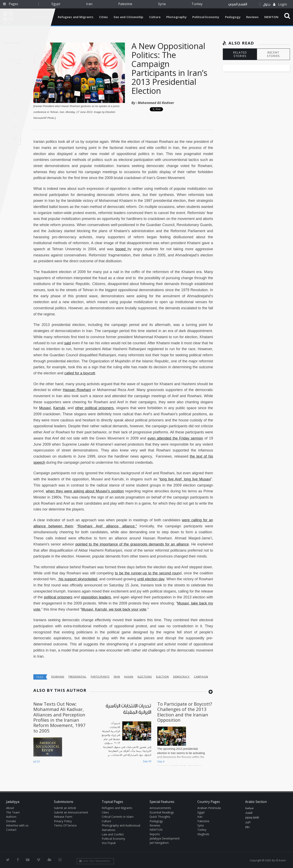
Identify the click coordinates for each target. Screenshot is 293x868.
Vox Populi (109, 843)
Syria (162, 4)
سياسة (249, 808)
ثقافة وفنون (252, 818)
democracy (181, 677)
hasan (129, 677)
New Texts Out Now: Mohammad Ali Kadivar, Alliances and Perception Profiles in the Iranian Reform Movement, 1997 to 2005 (60, 717)
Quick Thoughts (160, 817)
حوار (247, 827)
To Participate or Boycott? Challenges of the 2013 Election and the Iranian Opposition (185, 712)
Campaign (201, 677)
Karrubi (59, 408)
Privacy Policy (63, 821)
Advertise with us (17, 825)
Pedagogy (233, 17)
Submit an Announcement (71, 812)
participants (100, 677)
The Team (13, 812)
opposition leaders (96, 597)
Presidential (78, 677)
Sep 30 (147, 761)
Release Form (63, 817)
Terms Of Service (65, 825)
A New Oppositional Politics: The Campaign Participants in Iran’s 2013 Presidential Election (169, 68)
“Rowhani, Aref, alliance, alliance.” (107, 526)
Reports (155, 834)
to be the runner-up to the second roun (147, 573)
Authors (11, 817)
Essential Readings (162, 812)
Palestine (125, 4)
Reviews (252, 17)
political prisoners (58, 597)
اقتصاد (249, 813)
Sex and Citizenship (128, 17)
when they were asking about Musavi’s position (85, 491)
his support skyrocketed (77, 579)
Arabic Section (256, 802)
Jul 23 (37, 761)
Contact (11, 830)
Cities (103, 17)
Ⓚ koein (281, 860)
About (10, 808)
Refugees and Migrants (76, 17)
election (162, 677)
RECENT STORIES (273, 54)
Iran (89, 4)
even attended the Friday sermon (175, 438)
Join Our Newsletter (95, 861)
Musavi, (45, 408)
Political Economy (206, 17)
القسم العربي (238, 4)
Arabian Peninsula (209, 808)
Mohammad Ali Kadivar (156, 103)
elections (145, 677)
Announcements (160, 808)
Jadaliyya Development (165, 838)
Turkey (197, 4)
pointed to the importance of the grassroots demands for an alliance (132, 544)
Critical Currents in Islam (118, 817)
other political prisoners (94, 408)
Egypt (56, 4)
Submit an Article (65, 808)
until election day (151, 579)
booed (121, 249)
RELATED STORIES (240, 54)
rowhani (58, 677)
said (68, 343)
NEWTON (271, 17)
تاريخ (248, 822)
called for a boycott (80, 373)
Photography (176, 17)
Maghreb (203, 834)
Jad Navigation (159, 843)
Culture (155, 17)
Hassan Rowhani (77, 390)
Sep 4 (161, 761)
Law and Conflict (113, 834)
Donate (11, 821)
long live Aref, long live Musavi (185, 479)
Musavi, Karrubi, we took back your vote (114, 609)
